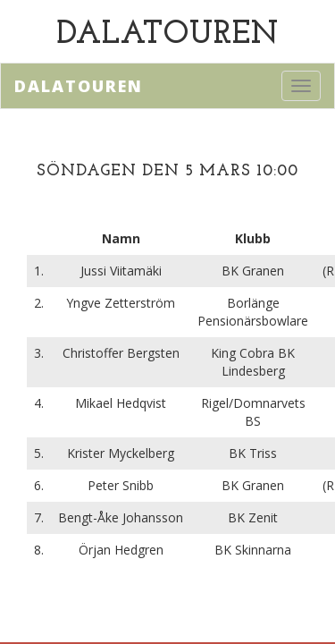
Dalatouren (79, 86)
